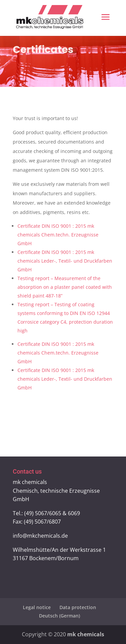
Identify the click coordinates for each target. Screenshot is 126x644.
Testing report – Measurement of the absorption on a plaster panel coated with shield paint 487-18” (65, 287)
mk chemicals (86, 634)
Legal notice (37, 607)
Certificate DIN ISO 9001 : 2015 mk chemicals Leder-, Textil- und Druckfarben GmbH (65, 261)
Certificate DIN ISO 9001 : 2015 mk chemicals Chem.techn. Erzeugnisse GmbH (58, 235)
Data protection (78, 607)
